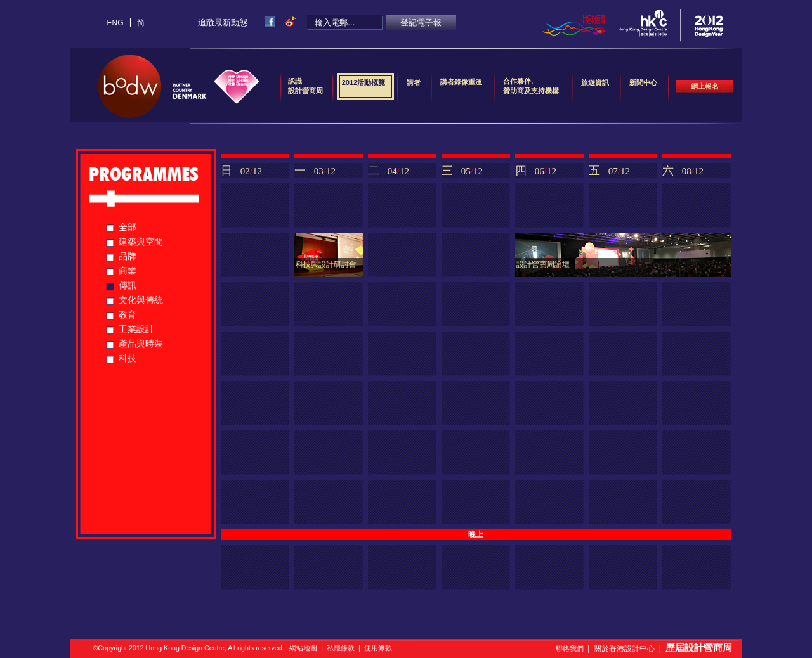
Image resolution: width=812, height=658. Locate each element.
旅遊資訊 (595, 87)
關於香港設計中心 (624, 648)
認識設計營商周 (305, 86)
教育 (128, 314)
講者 (414, 87)
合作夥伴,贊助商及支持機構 (531, 86)
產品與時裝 (141, 344)
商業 (128, 271)
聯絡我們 (570, 648)
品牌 (128, 256)
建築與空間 (141, 242)
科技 (128, 358)
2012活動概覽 (363, 87)
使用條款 (378, 648)
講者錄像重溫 (461, 82)
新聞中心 (643, 87)
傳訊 (128, 285)
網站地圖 (303, 648)
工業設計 (136, 329)
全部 (128, 227)
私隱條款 (341, 648)
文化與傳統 (141, 300)
